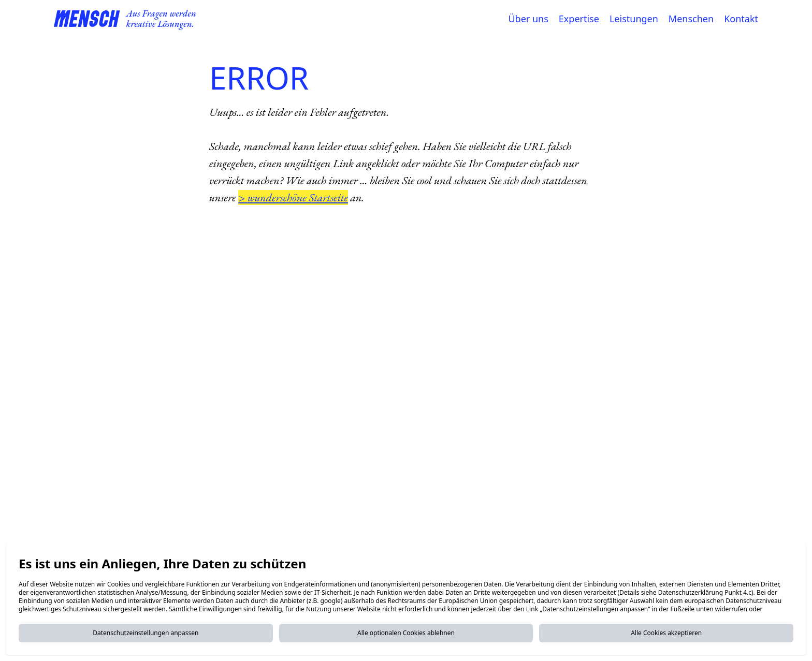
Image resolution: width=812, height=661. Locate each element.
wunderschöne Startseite (298, 197)
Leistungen (634, 19)
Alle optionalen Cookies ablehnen (406, 633)
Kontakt (741, 19)
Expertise (579, 19)
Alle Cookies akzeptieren (666, 633)
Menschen (691, 19)
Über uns (528, 19)
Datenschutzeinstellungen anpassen (146, 633)
